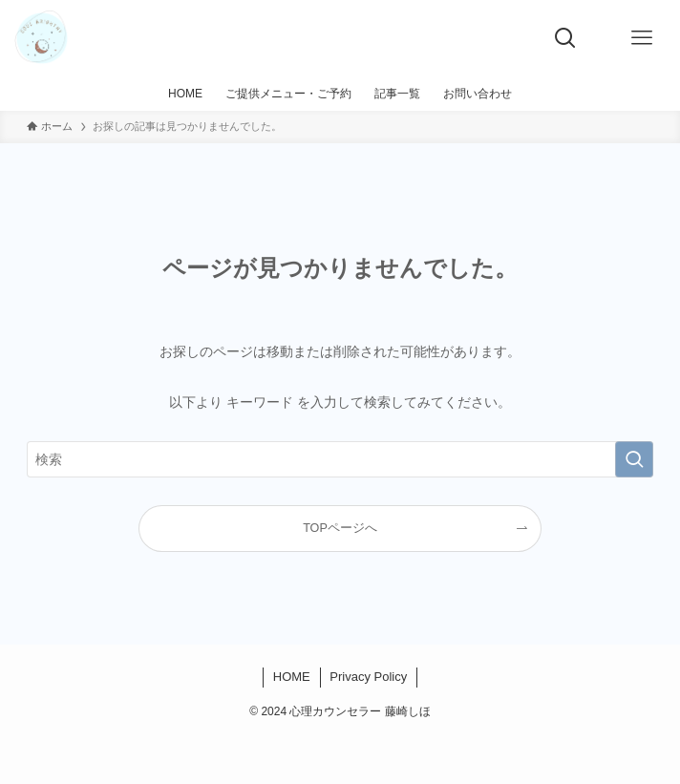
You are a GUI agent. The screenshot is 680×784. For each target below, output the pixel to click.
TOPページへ (340, 528)
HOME (292, 677)
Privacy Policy (368, 677)
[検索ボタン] (565, 38)
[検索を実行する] (634, 459)
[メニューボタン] (642, 38)
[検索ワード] (340, 459)
